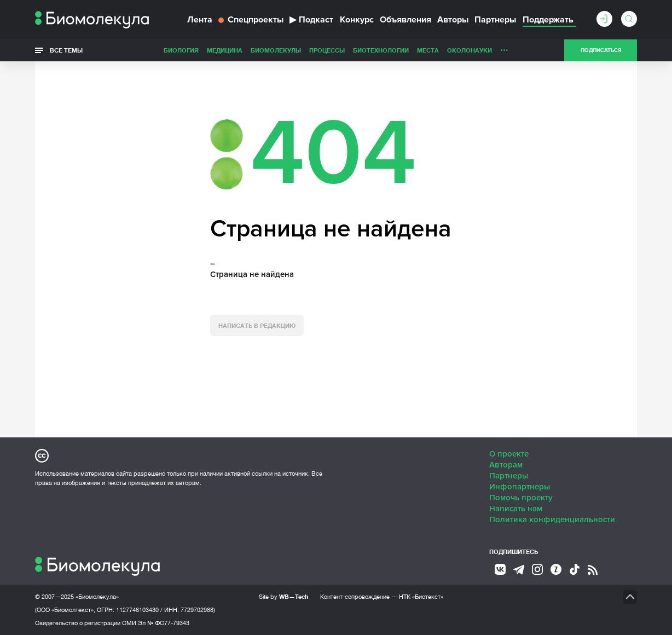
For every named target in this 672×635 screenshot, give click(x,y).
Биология (181, 50)
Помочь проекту (521, 498)
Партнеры (495, 20)
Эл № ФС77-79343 (164, 623)
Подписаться (601, 50)
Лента (200, 20)
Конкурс (357, 20)
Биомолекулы (276, 50)
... (504, 48)
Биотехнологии (381, 50)
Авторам (506, 465)
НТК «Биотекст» (421, 597)
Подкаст (311, 20)
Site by (284, 596)
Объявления (405, 20)
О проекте (509, 454)
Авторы (453, 20)
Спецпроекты (251, 20)
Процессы (327, 50)
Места (428, 50)
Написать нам (516, 509)
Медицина (225, 50)
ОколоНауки (470, 50)
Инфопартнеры (520, 487)
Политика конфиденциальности (552, 519)
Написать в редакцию (257, 325)
